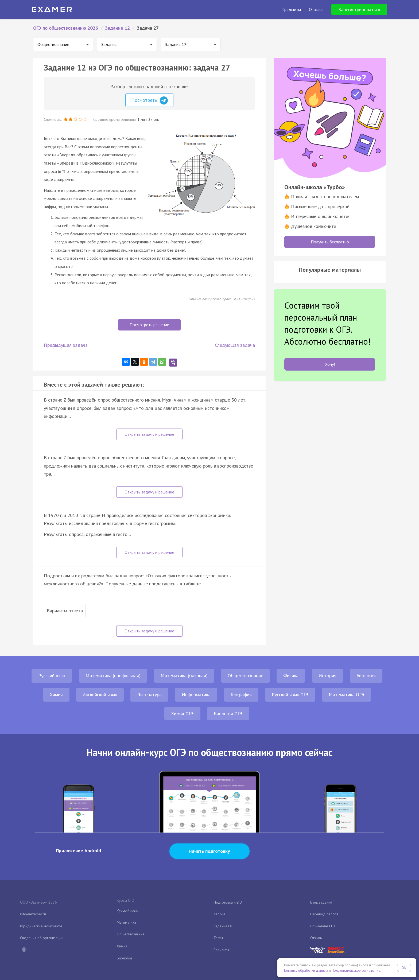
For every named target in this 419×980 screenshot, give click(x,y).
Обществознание (245, 676)
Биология (366, 676)
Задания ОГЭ (224, 926)
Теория (220, 914)
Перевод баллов (324, 914)
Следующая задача (235, 345)
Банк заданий (321, 902)
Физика (291, 676)
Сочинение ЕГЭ (323, 926)
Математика (126, 922)
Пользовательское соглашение (356, 971)
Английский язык (100, 695)
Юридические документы (41, 926)
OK (404, 968)
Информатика (196, 695)
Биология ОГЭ (228, 713)
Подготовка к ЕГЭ (228, 902)
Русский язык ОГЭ (290, 695)
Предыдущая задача (66, 345)
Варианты (221, 950)
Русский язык (52, 676)
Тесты (218, 938)
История (327, 676)
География (241, 695)
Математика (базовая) (184, 676)
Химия (56, 695)
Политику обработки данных (305, 971)
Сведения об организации (42, 938)
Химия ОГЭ (182, 713)
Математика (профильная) (113, 676)
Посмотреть (150, 100)
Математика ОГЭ (346, 695)
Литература (149, 695)
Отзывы (316, 938)
